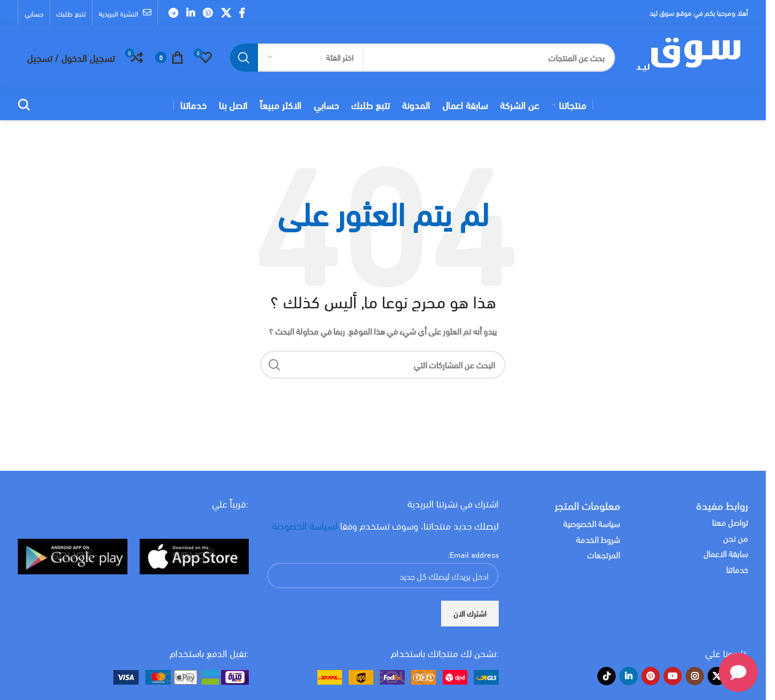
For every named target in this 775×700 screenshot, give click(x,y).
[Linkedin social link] (190, 13)
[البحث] (422, 58)
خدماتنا (737, 569)
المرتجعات (603, 554)
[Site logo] (688, 56)
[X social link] (226, 13)
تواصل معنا (730, 522)
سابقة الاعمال (725, 553)
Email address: (473, 554)
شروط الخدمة (598, 539)
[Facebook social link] (242, 13)
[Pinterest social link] (208, 13)
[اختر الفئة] (311, 58)
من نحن (735, 538)
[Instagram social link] (695, 676)
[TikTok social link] (607, 676)
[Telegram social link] (173, 13)
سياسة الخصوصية (592, 523)
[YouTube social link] (673, 676)
